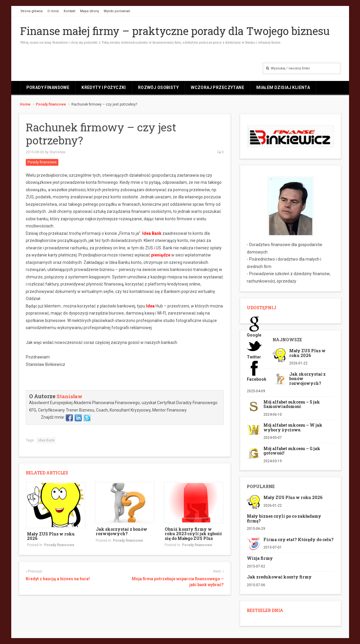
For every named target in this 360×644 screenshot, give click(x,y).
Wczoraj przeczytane (217, 87)
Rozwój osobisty (158, 87)
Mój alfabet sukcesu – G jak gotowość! (292, 451)
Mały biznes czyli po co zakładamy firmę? (284, 518)
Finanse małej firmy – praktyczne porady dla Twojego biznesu (175, 31)
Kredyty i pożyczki (104, 87)
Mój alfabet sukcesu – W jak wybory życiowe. (293, 427)
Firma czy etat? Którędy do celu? (299, 539)
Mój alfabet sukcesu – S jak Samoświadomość (292, 404)
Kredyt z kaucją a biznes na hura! (58, 579)
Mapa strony (89, 11)
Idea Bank (152, 233)
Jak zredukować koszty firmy (279, 577)
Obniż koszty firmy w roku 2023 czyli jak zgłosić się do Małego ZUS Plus (193, 534)
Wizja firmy (260, 558)
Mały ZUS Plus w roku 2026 (51, 536)
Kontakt (69, 11)
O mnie (53, 11)
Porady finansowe (48, 87)
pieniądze (161, 255)
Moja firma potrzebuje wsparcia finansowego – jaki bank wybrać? (178, 582)
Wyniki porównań (117, 11)
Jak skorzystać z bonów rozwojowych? (121, 531)
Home (25, 104)
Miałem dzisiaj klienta (283, 87)
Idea (150, 306)
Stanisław (57, 152)
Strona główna (32, 11)
